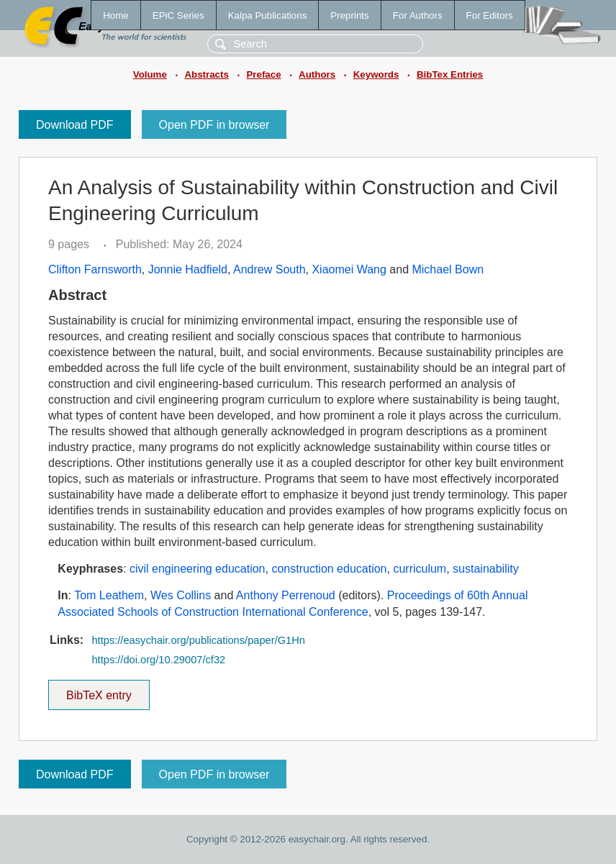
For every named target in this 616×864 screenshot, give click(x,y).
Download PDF (75, 125)
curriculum (420, 569)
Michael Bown (448, 269)
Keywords (376, 74)
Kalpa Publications (268, 15)
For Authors (418, 15)
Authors (317, 74)
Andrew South (269, 269)
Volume (150, 74)
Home (116, 15)
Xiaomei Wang (349, 269)
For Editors (490, 15)
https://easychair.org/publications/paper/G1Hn (198, 640)
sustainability (486, 569)
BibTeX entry (99, 691)
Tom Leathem (109, 595)
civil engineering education (198, 569)
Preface (263, 74)
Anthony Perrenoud (286, 595)
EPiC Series (178, 15)
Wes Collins (181, 595)
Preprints (349, 15)
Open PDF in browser (214, 125)
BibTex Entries (450, 74)
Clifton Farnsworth (95, 269)
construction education (329, 569)
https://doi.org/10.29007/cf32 (158, 660)
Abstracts (206, 74)
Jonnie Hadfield (188, 269)
